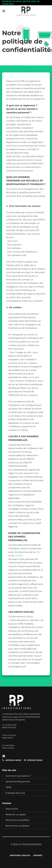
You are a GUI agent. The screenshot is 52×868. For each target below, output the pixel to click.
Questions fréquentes (18, 781)
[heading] (26, 377)
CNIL (38, 552)
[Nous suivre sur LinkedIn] (4, 756)
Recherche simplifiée (17, 820)
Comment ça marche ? (18, 776)
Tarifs (8, 787)
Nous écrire (12, 809)
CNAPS (19, 556)
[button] (4, 11)
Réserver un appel (16, 814)
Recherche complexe (17, 826)
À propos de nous (15, 793)
